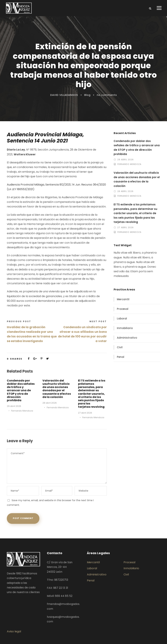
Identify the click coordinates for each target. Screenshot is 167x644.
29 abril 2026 (14, 406)
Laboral (122, 318)
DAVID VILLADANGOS (64, 95)
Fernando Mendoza (22, 411)
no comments (107, 95)
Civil (120, 347)
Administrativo (127, 338)
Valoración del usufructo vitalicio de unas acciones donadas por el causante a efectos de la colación (57, 389)
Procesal (123, 309)
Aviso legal (14, 631)
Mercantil (123, 299)
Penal (121, 357)
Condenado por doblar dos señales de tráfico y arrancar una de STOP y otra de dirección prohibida (21, 390)
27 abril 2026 (85, 413)
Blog (87, 95)
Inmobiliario (125, 328)
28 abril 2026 (50, 403)
